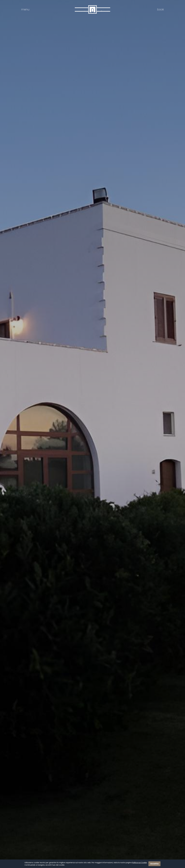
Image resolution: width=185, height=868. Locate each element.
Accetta (154, 864)
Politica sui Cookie (139, 863)
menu (25, 9)
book (160, 9)
